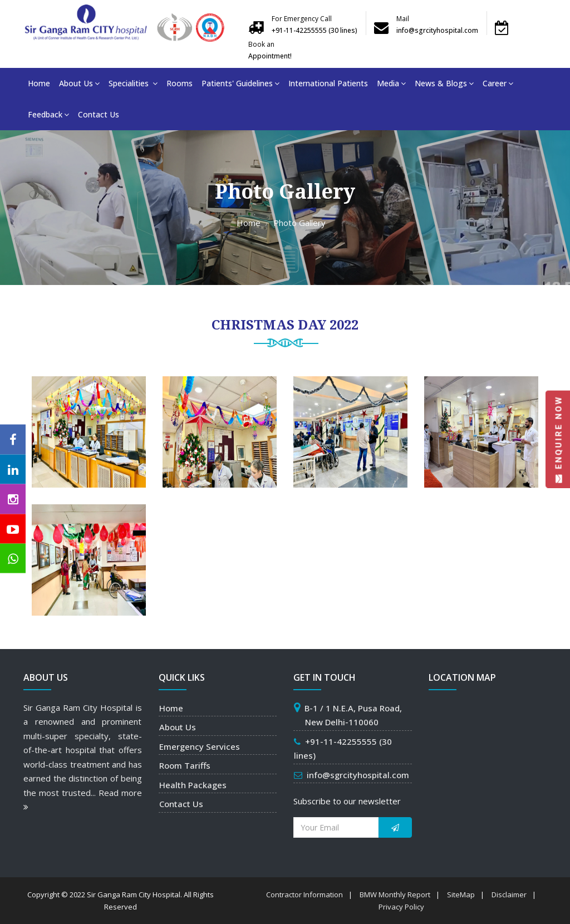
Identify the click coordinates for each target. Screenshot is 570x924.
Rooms (180, 83)
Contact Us (99, 114)
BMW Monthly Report (395, 894)
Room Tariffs (185, 765)
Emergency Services (200, 746)
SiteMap (461, 894)
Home (39, 83)
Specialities (133, 83)
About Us (79, 83)
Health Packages (193, 785)
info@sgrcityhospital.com (358, 775)
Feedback (48, 114)
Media (391, 83)
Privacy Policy (401, 907)
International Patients (328, 83)
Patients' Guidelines (240, 83)
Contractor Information (304, 894)
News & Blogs (444, 83)
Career (498, 83)
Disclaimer (509, 894)
